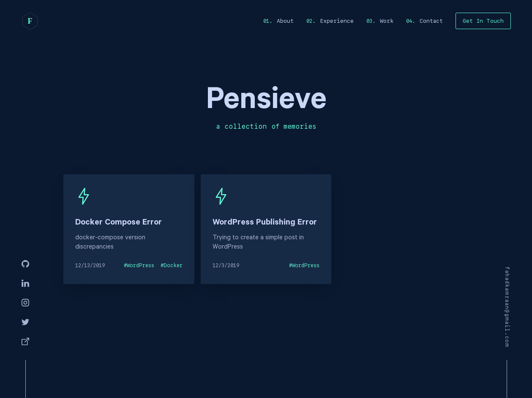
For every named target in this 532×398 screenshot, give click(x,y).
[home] (30, 21)
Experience (337, 21)
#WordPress (139, 265)
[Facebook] (25, 342)
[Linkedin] (25, 284)
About (285, 21)
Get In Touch (483, 21)
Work (387, 21)
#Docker (172, 265)
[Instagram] (25, 303)
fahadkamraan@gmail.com (507, 307)
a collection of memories (266, 126)
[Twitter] (25, 322)
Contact (431, 21)
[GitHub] (25, 264)
